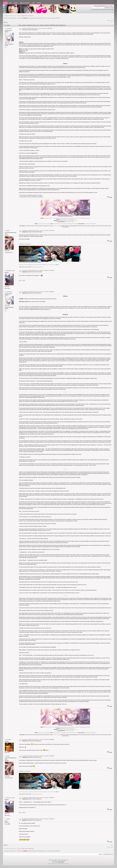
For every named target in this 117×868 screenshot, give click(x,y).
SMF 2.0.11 (51, 860)
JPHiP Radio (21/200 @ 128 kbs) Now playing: (19, 16)
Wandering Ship (68, 221)
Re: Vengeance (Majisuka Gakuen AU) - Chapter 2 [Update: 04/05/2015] (38, 739)
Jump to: (101, 854)
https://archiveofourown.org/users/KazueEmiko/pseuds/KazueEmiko (65, 224)
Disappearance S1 (61, 221)
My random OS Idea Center (24, 265)
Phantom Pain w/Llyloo (69, 222)
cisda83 (8, 819)
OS (69, 219)
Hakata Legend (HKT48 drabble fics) (37, 265)
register (111, 6)
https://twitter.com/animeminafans (44, 224)
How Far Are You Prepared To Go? (55, 218)
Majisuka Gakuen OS (64, 219)
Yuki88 (8, 231)
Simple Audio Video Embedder (58, 861)
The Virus (46, 218)
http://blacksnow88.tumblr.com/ (37, 267)
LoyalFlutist (9, 29)
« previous (109, 20)
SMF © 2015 (57, 860)
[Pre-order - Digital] (56, 226)
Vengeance (88, 218)
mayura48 (8, 740)
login (107, 6)
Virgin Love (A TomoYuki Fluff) (50, 265)
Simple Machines (64, 860)
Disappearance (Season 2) (78, 218)
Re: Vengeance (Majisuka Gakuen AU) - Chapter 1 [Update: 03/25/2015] (38, 230)
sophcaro (30, 18)
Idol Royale (72, 219)
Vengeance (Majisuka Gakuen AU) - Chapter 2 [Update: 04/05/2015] (37, 28)
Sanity (63, 218)
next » (112, 20)
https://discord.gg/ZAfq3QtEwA (91, 224)
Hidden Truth (67, 218)
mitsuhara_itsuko (10, 271)
